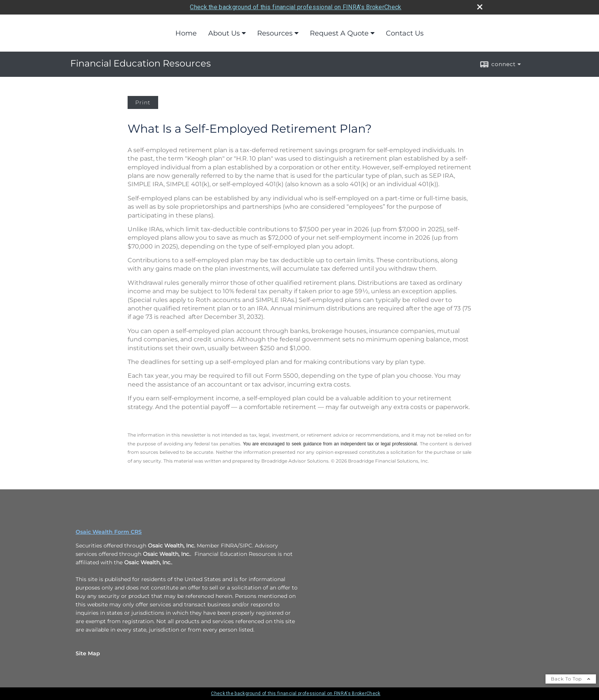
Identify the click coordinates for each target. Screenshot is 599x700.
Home (186, 33)
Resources (275, 33)
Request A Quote (339, 33)
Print (143, 102)
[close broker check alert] (480, 7)
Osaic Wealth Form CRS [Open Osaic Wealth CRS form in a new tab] (109, 532)
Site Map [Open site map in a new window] (88, 653)
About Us (224, 33)
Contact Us (405, 33)
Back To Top (571, 679)
